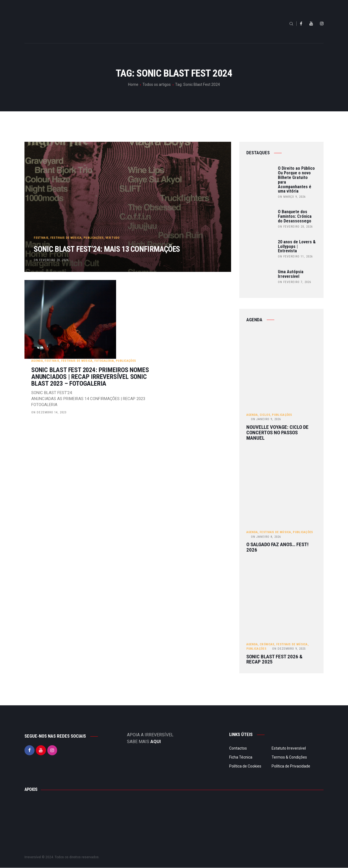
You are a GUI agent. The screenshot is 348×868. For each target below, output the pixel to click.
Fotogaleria (172, 293)
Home (133, 84)
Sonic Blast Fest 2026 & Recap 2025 (274, 660)
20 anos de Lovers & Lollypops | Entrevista (297, 247)
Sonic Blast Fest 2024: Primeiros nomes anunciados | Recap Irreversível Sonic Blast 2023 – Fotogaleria (158, 309)
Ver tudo (113, 225)
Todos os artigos (157, 84)
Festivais (41, 225)
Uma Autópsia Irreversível (291, 274)
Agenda (105, 293)
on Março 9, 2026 (292, 197)
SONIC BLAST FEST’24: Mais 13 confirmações (96, 243)
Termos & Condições (289, 757)
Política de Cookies (245, 766)
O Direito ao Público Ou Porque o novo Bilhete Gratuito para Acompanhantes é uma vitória (296, 180)
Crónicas (267, 645)
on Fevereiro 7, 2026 (294, 282)
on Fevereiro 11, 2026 (295, 257)
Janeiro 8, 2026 (266, 537)
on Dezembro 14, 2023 (117, 345)
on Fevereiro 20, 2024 (51, 260)
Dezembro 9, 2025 (289, 649)
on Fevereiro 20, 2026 (295, 227)
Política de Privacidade (291, 766)
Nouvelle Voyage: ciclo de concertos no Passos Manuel (277, 433)
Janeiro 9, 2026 (266, 419)
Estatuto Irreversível (289, 749)
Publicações (94, 225)
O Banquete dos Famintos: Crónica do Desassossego (295, 216)
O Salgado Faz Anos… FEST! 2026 (277, 548)
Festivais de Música (66, 225)
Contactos (238, 749)
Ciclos (265, 415)
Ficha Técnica (241, 757)
